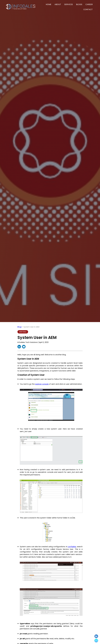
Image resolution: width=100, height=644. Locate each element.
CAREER (89, 4)
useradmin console (45, 472)
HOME (49, 4)
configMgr (72, 547)
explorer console (42, 384)
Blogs (20, 327)
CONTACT (88, 9)
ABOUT (58, 4)
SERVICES (69, 4)
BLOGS (79, 4)
